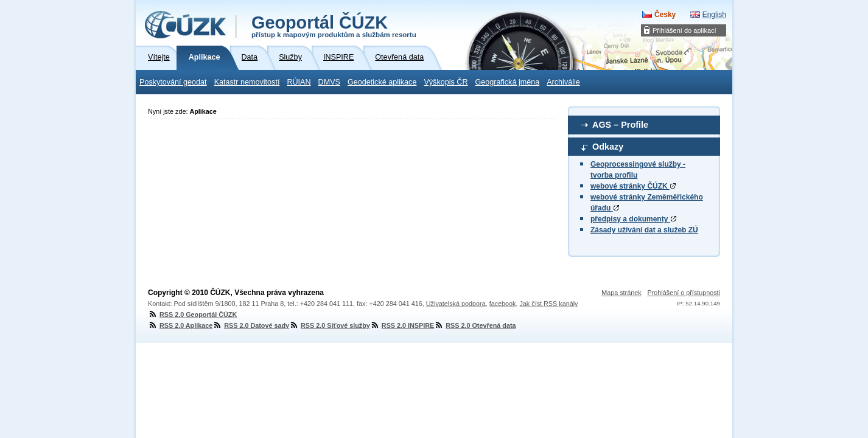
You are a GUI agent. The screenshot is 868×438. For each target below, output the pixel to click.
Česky (665, 15)
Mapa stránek (621, 293)
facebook (503, 304)
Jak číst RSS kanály (548, 304)
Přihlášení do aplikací (684, 30)
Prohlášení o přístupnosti (684, 293)
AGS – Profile (620, 125)
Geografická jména (508, 82)
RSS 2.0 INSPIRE (402, 325)
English (714, 15)
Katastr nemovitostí (247, 82)
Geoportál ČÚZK (334, 26)
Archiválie (563, 82)
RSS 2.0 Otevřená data (475, 325)
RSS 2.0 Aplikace (180, 325)
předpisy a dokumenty (633, 219)
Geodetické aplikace (382, 82)
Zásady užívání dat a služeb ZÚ (644, 230)
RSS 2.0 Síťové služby (330, 325)
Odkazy (608, 147)
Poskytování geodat (173, 82)
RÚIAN (299, 82)
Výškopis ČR (446, 82)
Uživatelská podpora (456, 304)
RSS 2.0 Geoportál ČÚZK (192, 315)
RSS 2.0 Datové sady (251, 325)
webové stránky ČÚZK (633, 186)
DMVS (329, 82)
